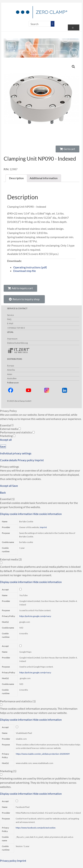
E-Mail (10, 323)
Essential (7, 425)
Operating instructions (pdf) (30, 267)
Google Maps (25, 652)
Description (16, 178)
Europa (11, 366)
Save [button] (3, 446)
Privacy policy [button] (26, 460)
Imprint (43, 527)
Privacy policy (9, 861)
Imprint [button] (39, 460)
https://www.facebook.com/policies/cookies (36, 828)
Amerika (11, 370)
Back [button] (3, 492)
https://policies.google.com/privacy (35, 616)
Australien (12, 378)
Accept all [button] (6, 440)
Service (10, 315)
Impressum (12, 339)
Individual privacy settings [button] (16, 453)
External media (10, 429)
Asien (10, 374)
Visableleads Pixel (24, 733)
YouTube (23, 595)
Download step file (24, 271)
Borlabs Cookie (26, 521)
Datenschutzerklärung (17, 343)
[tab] (16, 178)
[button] (67, 149)
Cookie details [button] (9, 460)
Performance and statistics (17, 432)
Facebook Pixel (23, 807)
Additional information (44, 178)
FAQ (9, 319)
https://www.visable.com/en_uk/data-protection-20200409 (43, 754)
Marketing (8, 436)
